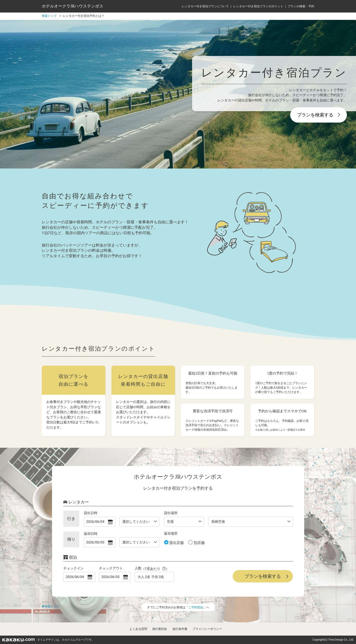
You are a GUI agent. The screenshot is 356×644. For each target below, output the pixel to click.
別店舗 (199, 543)
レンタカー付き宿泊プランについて (205, 6)
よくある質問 (138, 629)
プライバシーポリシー (207, 629)
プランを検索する (319, 115)
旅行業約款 (160, 629)
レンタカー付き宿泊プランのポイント (258, 6)
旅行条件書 (180, 629)
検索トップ (51, 606)
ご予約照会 (196, 607)
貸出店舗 (176, 543)
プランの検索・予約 (301, 6)
